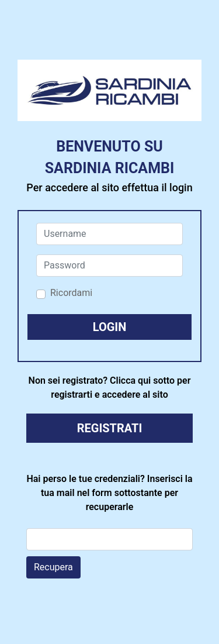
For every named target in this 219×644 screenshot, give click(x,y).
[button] (109, 327)
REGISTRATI (110, 428)
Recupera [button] (53, 567)
